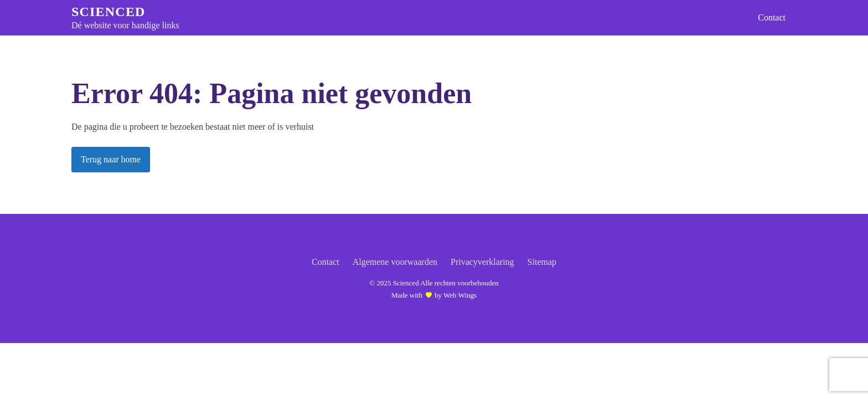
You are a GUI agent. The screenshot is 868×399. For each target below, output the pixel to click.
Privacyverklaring (482, 262)
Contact (772, 17)
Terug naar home (111, 159)
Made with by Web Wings (434, 295)
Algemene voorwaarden (395, 262)
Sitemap (542, 262)
